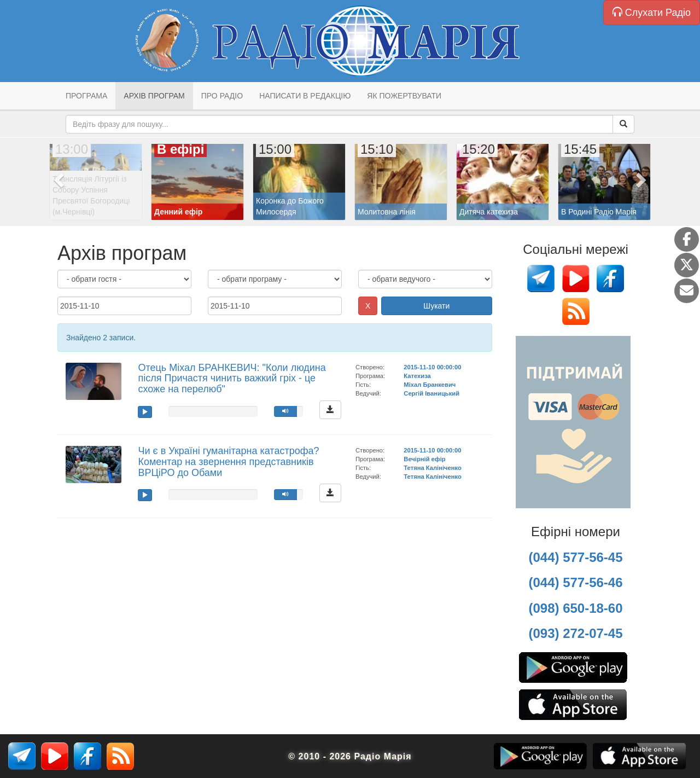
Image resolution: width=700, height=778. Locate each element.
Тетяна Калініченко (432, 468)
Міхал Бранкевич (430, 385)
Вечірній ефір (424, 459)
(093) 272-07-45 (575, 633)
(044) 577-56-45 (575, 557)
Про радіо (222, 96)
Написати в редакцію (305, 96)
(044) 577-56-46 (575, 582)
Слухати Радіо (652, 12)
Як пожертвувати (404, 96)
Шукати (436, 306)
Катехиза (417, 376)
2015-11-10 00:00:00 (432, 367)
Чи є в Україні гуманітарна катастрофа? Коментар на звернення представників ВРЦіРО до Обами (228, 462)
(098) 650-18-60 (575, 608)
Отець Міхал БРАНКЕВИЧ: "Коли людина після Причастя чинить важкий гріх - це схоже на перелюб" (232, 379)
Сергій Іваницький (431, 393)
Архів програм (154, 96)
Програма (86, 96)
